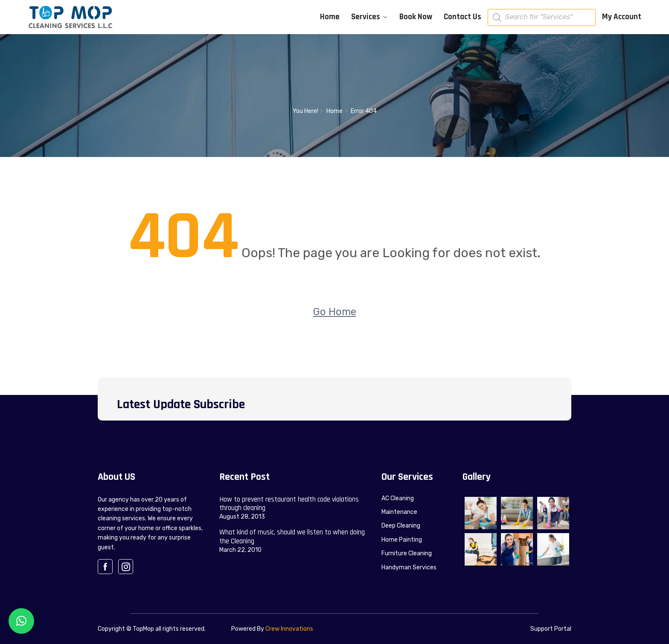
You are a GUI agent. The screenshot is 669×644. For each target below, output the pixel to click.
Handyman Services (409, 567)
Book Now (416, 17)
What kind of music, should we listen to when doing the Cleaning (292, 537)
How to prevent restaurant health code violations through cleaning (289, 504)
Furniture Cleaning (407, 553)
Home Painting (402, 540)
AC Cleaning (398, 498)
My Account (622, 17)
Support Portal (551, 629)
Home (330, 17)
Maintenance (399, 512)
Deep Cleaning (401, 526)
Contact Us (462, 17)
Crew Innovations (289, 629)
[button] (21, 621)
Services (366, 17)
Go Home (335, 312)
